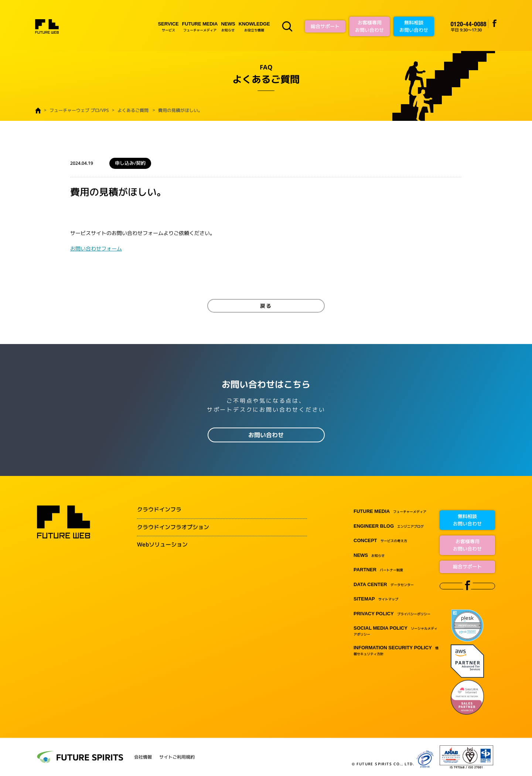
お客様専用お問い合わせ (369, 26)
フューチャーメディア (200, 26)
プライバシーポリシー (392, 614)
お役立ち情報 (254, 26)
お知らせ (228, 26)
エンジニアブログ (389, 526)
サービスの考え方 (380, 541)
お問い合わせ (266, 435)
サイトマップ (376, 599)
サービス (168, 26)
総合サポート (325, 26)
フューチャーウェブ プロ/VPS (79, 110)
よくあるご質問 (133, 110)
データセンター (384, 585)
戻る (266, 306)
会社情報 (143, 757)
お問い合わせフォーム (96, 249)
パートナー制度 (378, 570)
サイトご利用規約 (177, 757)
